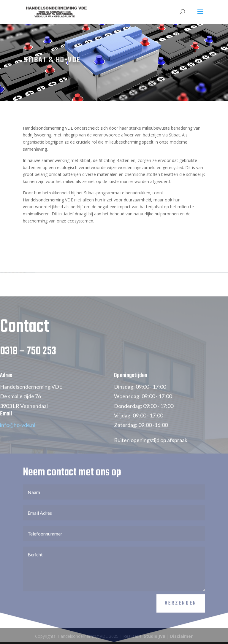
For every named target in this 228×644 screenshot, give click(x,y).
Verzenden (181, 613)
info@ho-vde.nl (18, 435)
